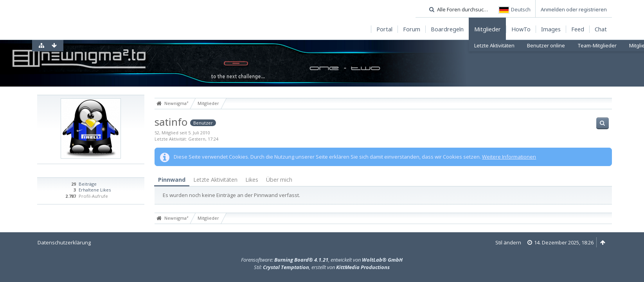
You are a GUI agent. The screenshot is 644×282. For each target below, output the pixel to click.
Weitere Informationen (509, 157)
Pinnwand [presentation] (172, 180)
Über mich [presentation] (279, 180)
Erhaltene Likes (95, 190)
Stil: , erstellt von (322, 267)
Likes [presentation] (252, 180)
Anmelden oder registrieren (574, 9)
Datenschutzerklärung (64, 242)
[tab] (172, 180)
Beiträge (88, 184)
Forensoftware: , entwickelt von (322, 260)
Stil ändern (508, 242)
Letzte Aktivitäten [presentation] (215, 180)
